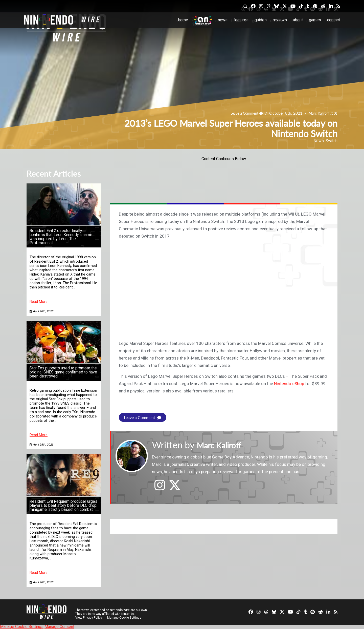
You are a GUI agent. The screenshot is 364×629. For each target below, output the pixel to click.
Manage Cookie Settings (125, 618)
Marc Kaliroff (316, 113)
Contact (334, 20)
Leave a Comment (240, 113)
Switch (332, 141)
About (298, 20)
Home (183, 20)
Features (241, 20)
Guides (261, 20)
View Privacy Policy (89, 618)
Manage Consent (59, 627)
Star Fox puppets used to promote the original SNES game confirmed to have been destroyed (63, 372)
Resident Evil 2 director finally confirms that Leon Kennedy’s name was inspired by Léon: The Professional (61, 237)
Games (315, 20)
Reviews (280, 20)
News (223, 20)
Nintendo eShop (289, 384)
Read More (39, 302)
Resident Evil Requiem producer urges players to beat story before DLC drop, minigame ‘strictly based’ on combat (63, 505)
